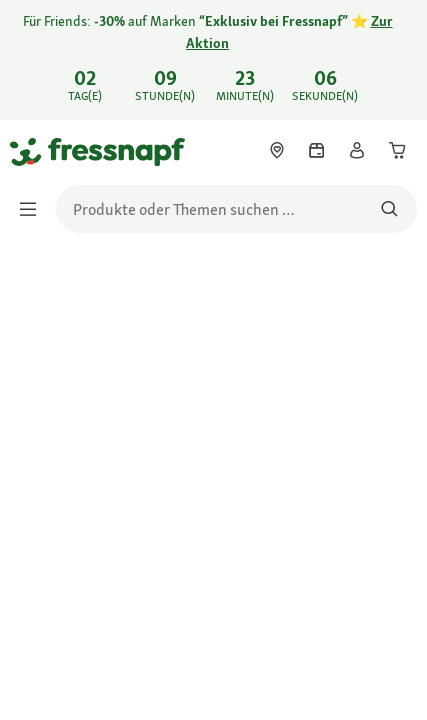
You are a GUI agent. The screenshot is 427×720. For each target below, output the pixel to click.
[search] (236, 209)
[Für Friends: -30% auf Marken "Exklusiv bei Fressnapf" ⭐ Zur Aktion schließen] (395, 46)
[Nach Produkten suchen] (389, 209)
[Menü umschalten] (34, 209)
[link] (213, 60)
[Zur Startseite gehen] (33, 151)
